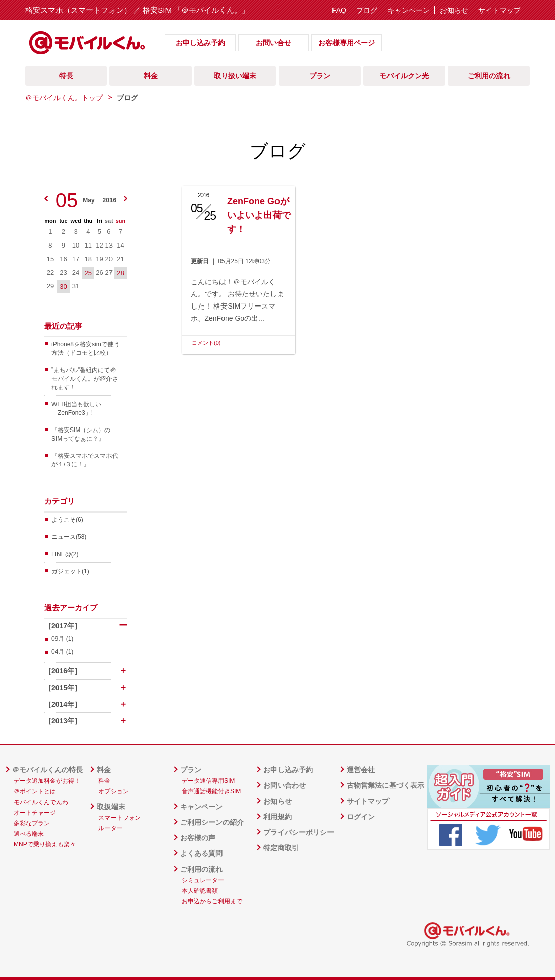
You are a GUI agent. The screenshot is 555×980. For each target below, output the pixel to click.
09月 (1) (62, 639)
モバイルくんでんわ (41, 802)
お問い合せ (273, 43)
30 (63, 287)
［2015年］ (86, 688)
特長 (66, 76)
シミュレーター (203, 880)
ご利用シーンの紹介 (212, 822)
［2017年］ (86, 626)
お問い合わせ (285, 785)
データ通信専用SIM (208, 781)
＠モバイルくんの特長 (47, 770)
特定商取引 (281, 848)
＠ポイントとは (35, 791)
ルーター (110, 828)
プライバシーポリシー (299, 832)
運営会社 (361, 770)
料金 (151, 76)
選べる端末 (29, 834)
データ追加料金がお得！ (47, 781)
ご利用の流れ (489, 76)
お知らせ (454, 10)
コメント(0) (206, 343)
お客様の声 (198, 838)
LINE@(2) (65, 554)
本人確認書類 (200, 891)
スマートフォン (120, 818)
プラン (320, 76)
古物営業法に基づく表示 (385, 785)
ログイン (361, 817)
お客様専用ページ (347, 43)
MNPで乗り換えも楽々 (45, 844)
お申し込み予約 (200, 43)
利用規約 (277, 817)
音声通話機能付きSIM (211, 791)
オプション (114, 791)
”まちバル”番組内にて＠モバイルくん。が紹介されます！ (85, 379)
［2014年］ (86, 704)
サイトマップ (499, 10)
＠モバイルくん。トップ (64, 98)
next (125, 198)
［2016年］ (86, 671)
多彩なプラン (32, 823)
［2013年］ (86, 721)
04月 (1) (62, 652)
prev (46, 198)
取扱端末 (111, 807)
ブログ (367, 10)
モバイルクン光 (404, 76)
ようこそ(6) (67, 520)
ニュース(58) (69, 537)
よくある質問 (201, 853)
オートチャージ (35, 813)
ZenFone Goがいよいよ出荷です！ (259, 215)
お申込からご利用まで (212, 901)
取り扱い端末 (235, 76)
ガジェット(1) (70, 571)
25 (88, 273)
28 (120, 273)
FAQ (339, 10)
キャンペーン (409, 10)
